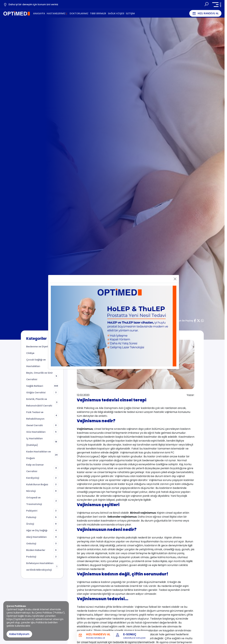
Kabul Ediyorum (19, 634)
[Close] (175, 279)
